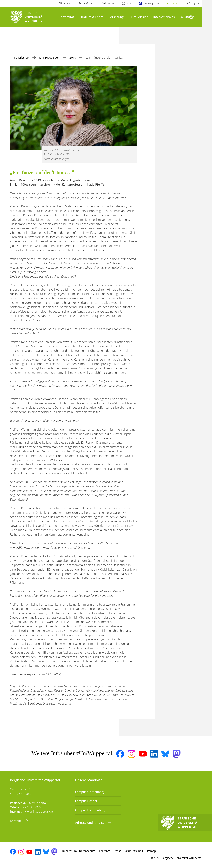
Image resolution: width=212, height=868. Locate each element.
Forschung (116, 17)
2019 (73, 58)
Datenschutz (87, 851)
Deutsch (175, 3)
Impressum (69, 851)
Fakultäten (187, 17)
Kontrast (68, 3)
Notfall (129, 3)
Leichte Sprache (151, 3)
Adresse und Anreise (90, 823)
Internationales (164, 17)
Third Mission (139, 17)
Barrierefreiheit (133, 851)
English (195, 3)
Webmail (111, 3)
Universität (66, 17)
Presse (117, 851)
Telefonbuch (89, 3)
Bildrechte (104, 851)
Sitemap (151, 851)
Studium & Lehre (91, 17)
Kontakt (16, 821)
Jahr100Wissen (50, 58)
